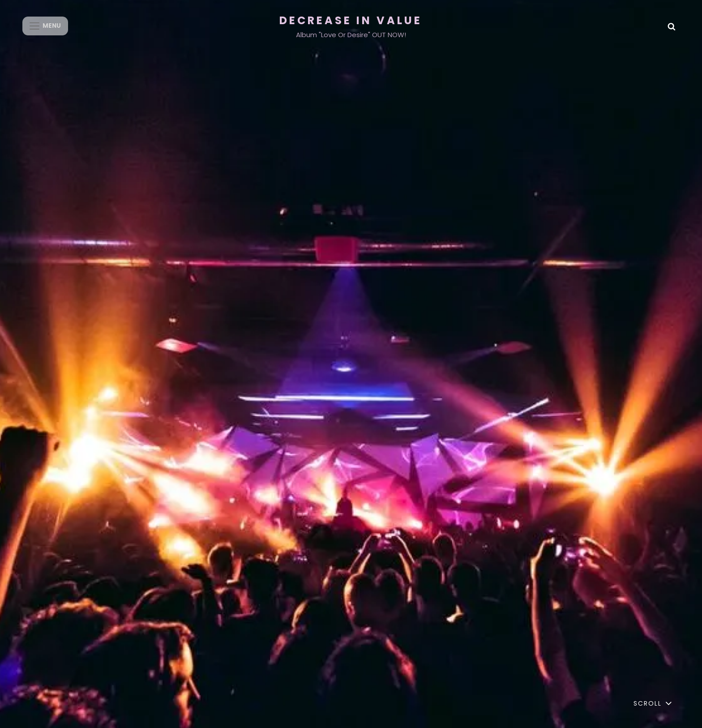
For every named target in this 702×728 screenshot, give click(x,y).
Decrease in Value (351, 20)
